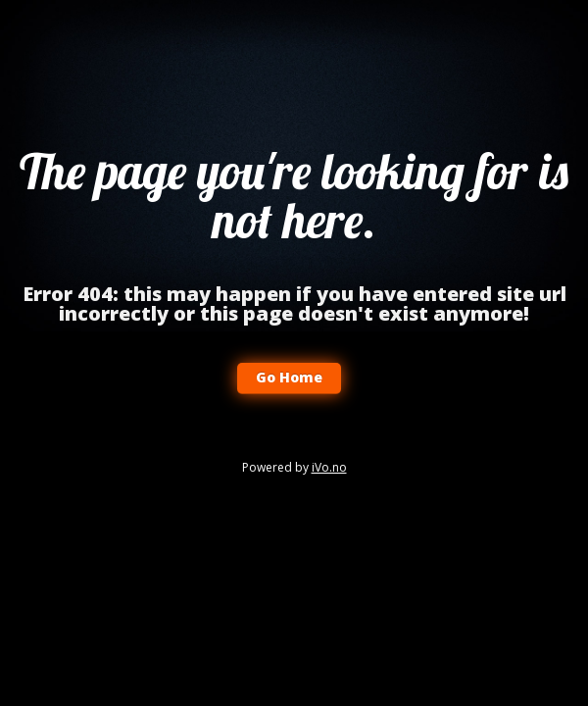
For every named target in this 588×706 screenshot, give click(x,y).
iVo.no (329, 467)
